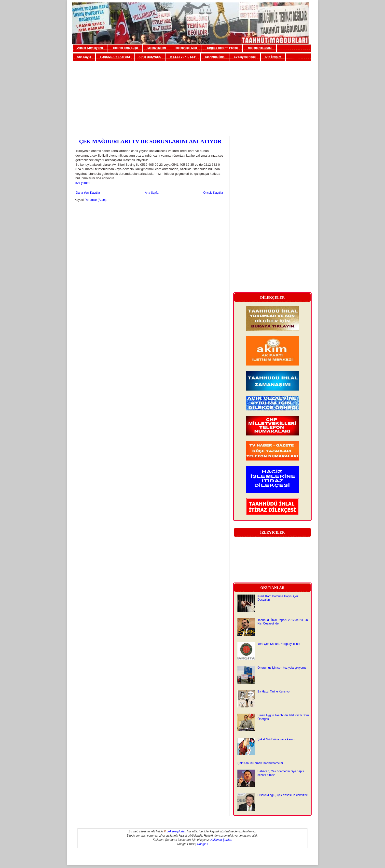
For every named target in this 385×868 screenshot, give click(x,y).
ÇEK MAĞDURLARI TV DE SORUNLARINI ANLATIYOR (150, 141)
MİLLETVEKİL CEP (183, 57)
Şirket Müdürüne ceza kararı (276, 739)
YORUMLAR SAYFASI (115, 57)
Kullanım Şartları (221, 840)
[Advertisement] (192, 96)
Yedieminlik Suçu (259, 48)
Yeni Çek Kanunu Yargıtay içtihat (279, 644)
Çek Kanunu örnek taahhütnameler (260, 763)
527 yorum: (83, 183)
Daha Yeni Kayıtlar (88, 193)
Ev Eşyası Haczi (245, 57)
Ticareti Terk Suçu (125, 48)
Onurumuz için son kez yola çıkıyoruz (282, 668)
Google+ (203, 844)
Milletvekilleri (157, 48)
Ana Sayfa (84, 57)
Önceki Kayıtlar (213, 193)
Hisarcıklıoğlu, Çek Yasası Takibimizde (283, 795)
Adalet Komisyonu (90, 48)
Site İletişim (273, 57)
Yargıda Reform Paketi (222, 48)
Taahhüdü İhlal (215, 57)
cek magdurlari (176, 831)
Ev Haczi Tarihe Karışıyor (274, 692)
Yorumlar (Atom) (96, 200)
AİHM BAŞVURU (150, 57)
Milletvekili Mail (186, 48)
